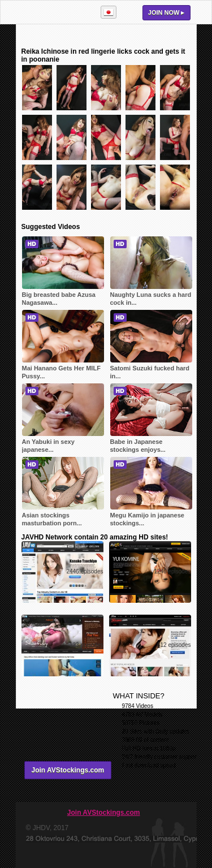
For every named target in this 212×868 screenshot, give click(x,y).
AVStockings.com (53, 12)
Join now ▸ (166, 12)
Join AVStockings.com (68, 770)
